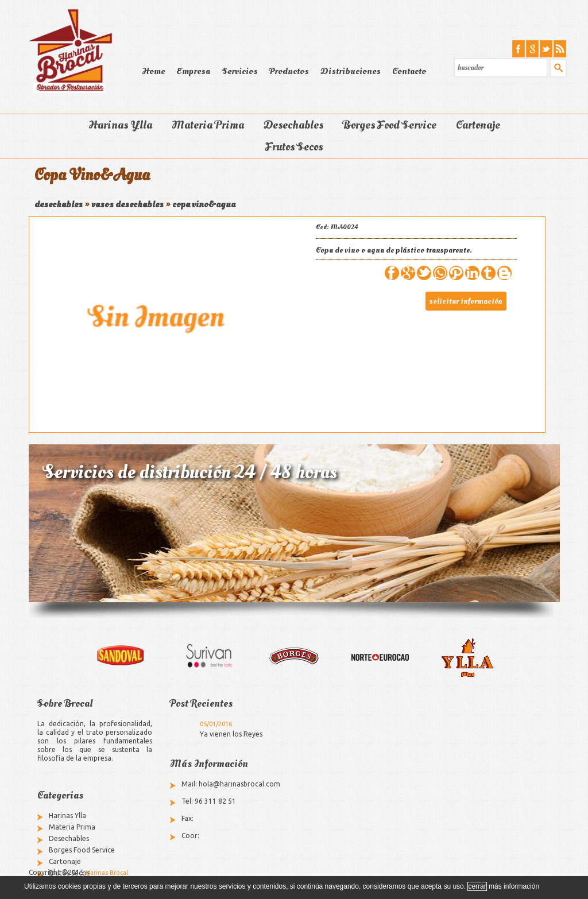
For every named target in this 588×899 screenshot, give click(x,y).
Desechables (293, 125)
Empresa (193, 71)
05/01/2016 (216, 724)
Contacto (409, 71)
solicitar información (466, 301)
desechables (59, 204)
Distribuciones (351, 71)
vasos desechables (127, 204)
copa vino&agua (204, 204)
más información (514, 886)
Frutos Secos (294, 147)
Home (153, 71)
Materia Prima (208, 125)
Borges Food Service (390, 125)
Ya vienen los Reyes (231, 734)
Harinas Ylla (120, 125)
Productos (289, 71)
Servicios (240, 71)
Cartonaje (478, 125)
